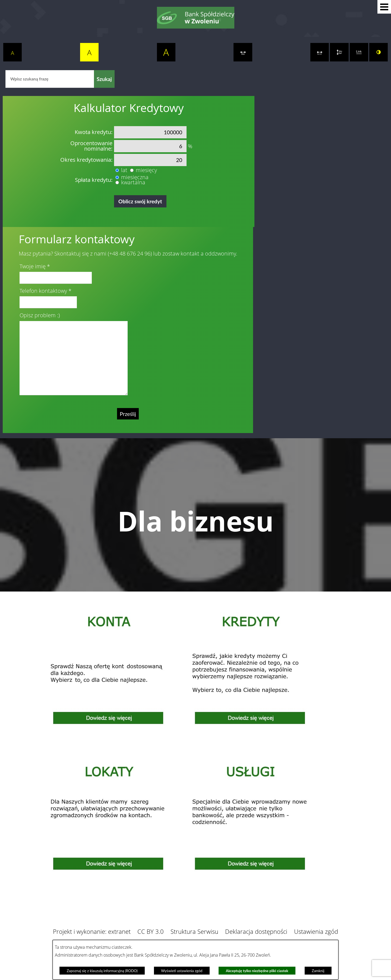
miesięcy (146, 170)
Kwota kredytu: (94, 132)
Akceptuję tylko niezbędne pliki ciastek (257, 971)
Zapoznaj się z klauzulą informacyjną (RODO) (102, 971)
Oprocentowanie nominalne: (91, 146)
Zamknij (318, 971)
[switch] (243, 52)
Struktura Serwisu (194, 931)
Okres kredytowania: (86, 160)
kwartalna (133, 182)
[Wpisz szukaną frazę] (50, 79)
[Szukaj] (104, 79)
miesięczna (135, 177)
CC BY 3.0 (151, 931)
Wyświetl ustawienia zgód (182, 971)
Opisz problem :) (40, 315)
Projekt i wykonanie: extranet (92, 931)
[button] (384, 7)
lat (124, 170)
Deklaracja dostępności (256, 931)
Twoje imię (33, 266)
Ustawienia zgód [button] (316, 931)
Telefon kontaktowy (43, 291)
